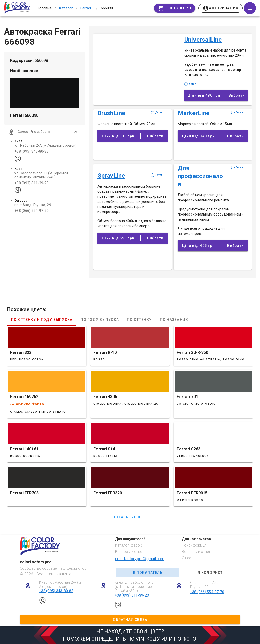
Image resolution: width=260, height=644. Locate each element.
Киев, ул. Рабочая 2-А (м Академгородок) (60, 584)
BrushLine (111, 113)
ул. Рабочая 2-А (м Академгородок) (45, 147)
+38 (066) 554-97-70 (32, 212)
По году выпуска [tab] (100, 320)
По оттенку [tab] (139, 320)
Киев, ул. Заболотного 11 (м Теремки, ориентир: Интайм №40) (137, 587)
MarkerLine (194, 113)
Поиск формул (194, 545)
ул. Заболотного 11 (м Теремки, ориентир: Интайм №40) (42, 176)
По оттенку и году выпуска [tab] (42, 320)
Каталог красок (128, 545)
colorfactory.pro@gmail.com (140, 559)
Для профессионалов (200, 176)
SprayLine (111, 176)
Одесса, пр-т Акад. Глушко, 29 (206, 585)
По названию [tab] (175, 320)
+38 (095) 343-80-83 (32, 153)
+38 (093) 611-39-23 (32, 184)
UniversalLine (203, 40)
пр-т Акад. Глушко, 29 (33, 206)
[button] (45, 133)
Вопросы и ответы (131, 552)
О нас (186, 558)
